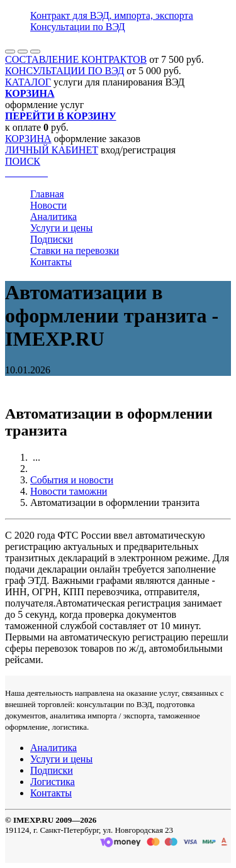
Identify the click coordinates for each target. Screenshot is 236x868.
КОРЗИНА (28, 139)
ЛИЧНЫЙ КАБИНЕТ (52, 150)
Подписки (52, 239)
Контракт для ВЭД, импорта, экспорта (112, 15)
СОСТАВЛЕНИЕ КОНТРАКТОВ (76, 59)
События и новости (72, 480)
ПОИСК (23, 161)
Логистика (53, 782)
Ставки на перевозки (75, 250)
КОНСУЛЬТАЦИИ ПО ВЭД (65, 71)
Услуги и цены (61, 228)
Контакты (51, 262)
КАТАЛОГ (28, 82)
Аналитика (53, 217)
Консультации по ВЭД (78, 27)
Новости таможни (69, 491)
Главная (47, 194)
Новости (48, 205)
